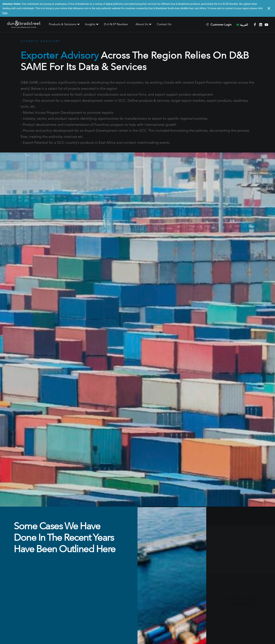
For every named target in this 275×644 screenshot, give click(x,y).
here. (5, 13)
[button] (255, 25)
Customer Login (221, 25)
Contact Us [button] (137, 586)
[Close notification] (269, 8)
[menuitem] (221, 25)
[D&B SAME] (24, 25)
